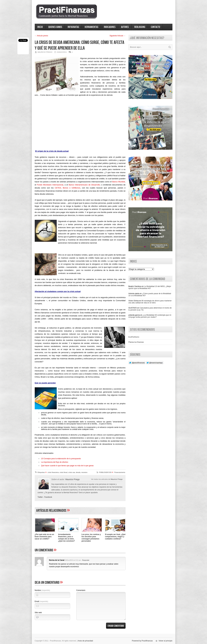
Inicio (40, 27)
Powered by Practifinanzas (142, 641)
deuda (78, 472)
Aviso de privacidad (85, 641)
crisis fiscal (64, 472)
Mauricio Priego (117, 479)
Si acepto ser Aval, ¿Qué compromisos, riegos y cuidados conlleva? (115, 537)
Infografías (73, 27)
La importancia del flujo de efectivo (55, 462)
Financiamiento (120, 472)
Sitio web (38, 613)
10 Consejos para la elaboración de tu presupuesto (61, 459)
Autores (125, 27)
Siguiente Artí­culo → (118, 36)
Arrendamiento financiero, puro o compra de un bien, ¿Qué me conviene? (67, 538)
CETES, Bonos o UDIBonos (68, 188)
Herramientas (91, 27)
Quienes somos (55, 27)
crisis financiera (53, 472)
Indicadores (110, 27)
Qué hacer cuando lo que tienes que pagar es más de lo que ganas (67, 466)
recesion (84, 472)
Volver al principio (165, 641)
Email (41, 601)
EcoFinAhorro (134, 337)
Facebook (48, 497)
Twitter (40, 497)
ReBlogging (140, 27)
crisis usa (72, 472)
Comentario (81, 590)
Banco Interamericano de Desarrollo (84, 185)
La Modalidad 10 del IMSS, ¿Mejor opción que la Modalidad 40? (150, 287)
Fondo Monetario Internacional (50, 185)
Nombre (42, 590)
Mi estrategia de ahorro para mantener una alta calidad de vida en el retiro (150, 302)
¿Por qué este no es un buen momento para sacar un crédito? (44, 537)
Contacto (156, 27)
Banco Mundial (119, 182)
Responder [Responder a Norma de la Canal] (86, 560)
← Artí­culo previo (41, 36)
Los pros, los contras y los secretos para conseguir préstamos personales (91, 538)
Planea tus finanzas (136, 342)
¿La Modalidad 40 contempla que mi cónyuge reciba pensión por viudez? (150, 316)
